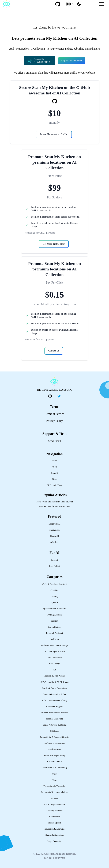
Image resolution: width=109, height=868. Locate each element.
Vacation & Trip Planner (54, 676)
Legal (54, 774)
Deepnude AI (55, 524)
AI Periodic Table (54, 485)
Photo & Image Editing (54, 755)
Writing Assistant (54, 615)
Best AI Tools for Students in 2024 (54, 506)
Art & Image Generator (55, 804)
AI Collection (48, 854)
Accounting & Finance (54, 651)
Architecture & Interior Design (54, 645)
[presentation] (79, 4)
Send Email (54, 441)
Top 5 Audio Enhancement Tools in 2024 (55, 502)
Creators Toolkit (54, 762)
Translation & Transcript (54, 786)
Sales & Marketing (54, 719)
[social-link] (58, 4)
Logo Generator (54, 841)
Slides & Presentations (55, 743)
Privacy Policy (55, 421)
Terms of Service (54, 414)
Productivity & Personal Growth (55, 737)
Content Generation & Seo (54, 694)
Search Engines (54, 627)
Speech (54, 602)
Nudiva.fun (55, 530)
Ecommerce (54, 817)
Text (54, 780)
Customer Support (55, 706)
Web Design (54, 664)
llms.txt (54, 560)
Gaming (54, 596)
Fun (55, 670)
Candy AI (54, 536)
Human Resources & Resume (54, 713)
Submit (54, 473)
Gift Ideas (54, 731)
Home (54, 461)
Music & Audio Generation (55, 688)
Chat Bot (55, 590)
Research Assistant (54, 633)
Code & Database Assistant (55, 584)
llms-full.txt (54, 566)
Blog (54, 479)
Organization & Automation (54, 609)
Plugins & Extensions (54, 835)
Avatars (54, 798)
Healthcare (54, 639)
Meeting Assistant (54, 811)
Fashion (54, 621)
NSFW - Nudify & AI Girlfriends (54, 682)
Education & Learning (54, 829)
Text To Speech (54, 823)
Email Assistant (55, 749)
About (55, 467)
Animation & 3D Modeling (55, 768)
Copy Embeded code (72, 61)
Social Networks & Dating (54, 725)
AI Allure (54, 542)
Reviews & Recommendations (55, 792)
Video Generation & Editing (54, 700)
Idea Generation (54, 658)
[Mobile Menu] (102, 4)
